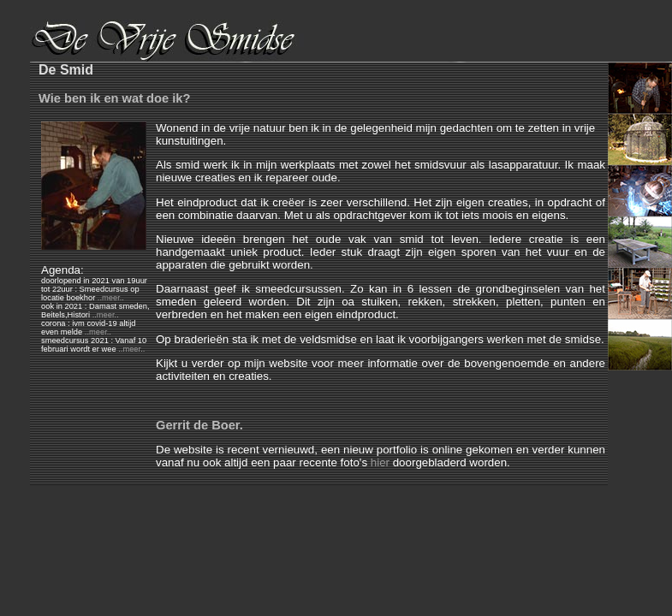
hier (380, 462)
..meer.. (111, 298)
